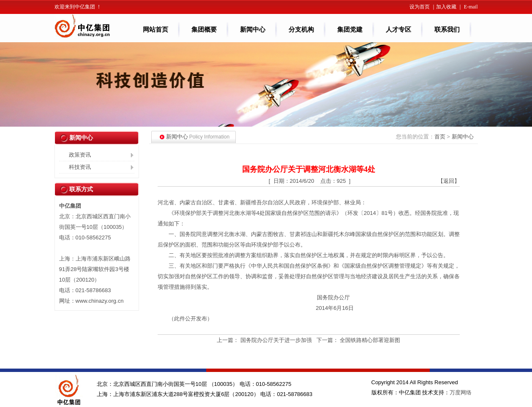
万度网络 (461, 392)
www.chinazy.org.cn (100, 301)
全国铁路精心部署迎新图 (370, 340)
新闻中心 (257, 30)
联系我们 (447, 30)
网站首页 (156, 30)
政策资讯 (80, 155)
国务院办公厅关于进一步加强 (276, 340)
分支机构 (301, 30)
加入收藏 (446, 7)
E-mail (471, 7)
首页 (440, 137)
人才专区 (403, 30)
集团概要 (209, 30)
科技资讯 (80, 167)
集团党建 (350, 30)
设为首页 (420, 7)
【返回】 (449, 181)
